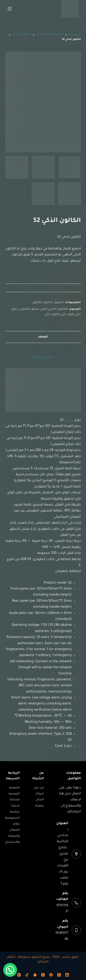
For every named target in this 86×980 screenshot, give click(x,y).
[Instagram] (43, 975)
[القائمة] (10, 9)
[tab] (43, 337)
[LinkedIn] (67, 975)
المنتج (69, 420)
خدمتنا (15, 806)
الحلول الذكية (54, 303)
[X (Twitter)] (59, 975)
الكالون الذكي (58, 309)
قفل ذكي (67, 315)
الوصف (43, 337)
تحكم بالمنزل (30, 309)
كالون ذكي (52, 315)
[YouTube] (19, 975)
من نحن (39, 788)
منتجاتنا (15, 800)
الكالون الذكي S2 (43, 358)
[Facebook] (51, 975)
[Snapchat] (35, 975)
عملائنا (40, 806)
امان (44, 309)
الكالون (37, 303)
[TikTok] (27, 975)
